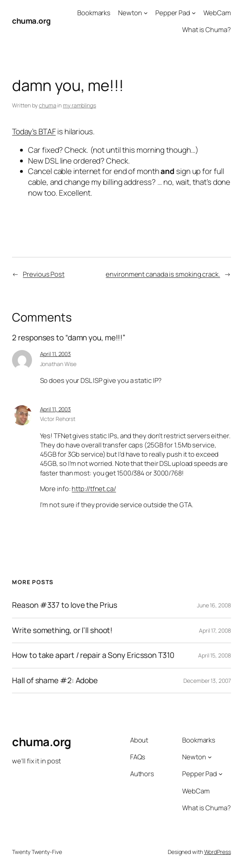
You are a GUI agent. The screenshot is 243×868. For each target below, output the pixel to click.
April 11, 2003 (56, 354)
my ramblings (79, 105)
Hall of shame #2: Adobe (55, 681)
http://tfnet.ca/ (94, 489)
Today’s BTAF (34, 132)
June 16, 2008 (214, 605)
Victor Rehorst (58, 419)
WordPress (218, 852)
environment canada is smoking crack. (163, 274)
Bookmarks (94, 13)
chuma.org (31, 21)
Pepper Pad (173, 13)
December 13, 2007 (207, 681)
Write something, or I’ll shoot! (62, 631)
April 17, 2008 (215, 630)
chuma (48, 105)
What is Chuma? (207, 29)
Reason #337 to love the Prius (64, 605)
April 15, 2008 (215, 655)
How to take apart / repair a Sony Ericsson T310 (93, 656)
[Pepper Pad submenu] (194, 13)
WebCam (217, 13)
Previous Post (44, 274)
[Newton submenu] (146, 13)
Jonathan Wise (58, 364)
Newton (130, 13)
